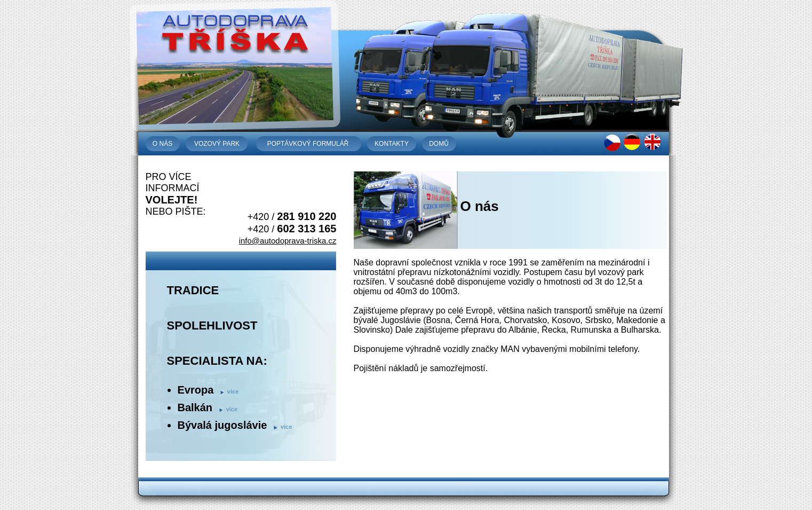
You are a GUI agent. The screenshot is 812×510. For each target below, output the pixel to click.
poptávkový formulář (308, 144)
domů (439, 144)
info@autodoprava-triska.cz (288, 241)
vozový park (217, 144)
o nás (162, 144)
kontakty (392, 144)
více (233, 391)
